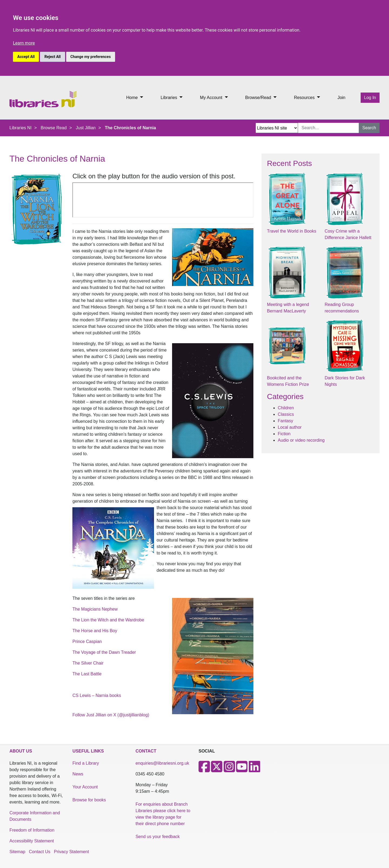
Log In (370, 98)
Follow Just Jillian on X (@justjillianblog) (111, 715)
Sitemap (17, 852)
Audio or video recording (301, 440)
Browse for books (89, 800)
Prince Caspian (87, 641)
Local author (290, 427)
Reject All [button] (52, 57)
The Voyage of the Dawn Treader (104, 652)
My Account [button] (212, 98)
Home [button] (133, 98)
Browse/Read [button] (259, 98)
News (78, 774)
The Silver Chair (88, 663)
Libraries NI (21, 128)
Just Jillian (86, 128)
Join (341, 98)
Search (369, 128)
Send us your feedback (158, 837)
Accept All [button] (26, 57)
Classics (286, 414)
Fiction (284, 434)
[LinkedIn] (254, 770)
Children (286, 408)
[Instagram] (229, 770)
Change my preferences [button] (91, 57)
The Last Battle (87, 674)
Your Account (85, 787)
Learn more (24, 43)
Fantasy (285, 421)
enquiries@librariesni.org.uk (162, 763)
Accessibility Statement (32, 841)
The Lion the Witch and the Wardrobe (108, 620)
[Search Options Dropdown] (277, 128)
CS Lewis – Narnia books (97, 695)
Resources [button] (305, 98)
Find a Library (86, 763)
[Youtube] (242, 770)
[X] (217, 770)
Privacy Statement (72, 852)
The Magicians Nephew (95, 609)
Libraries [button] (169, 98)
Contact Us (40, 852)
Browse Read (54, 128)
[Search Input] (328, 128)
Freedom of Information (32, 830)
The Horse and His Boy (95, 631)
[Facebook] (204, 770)
